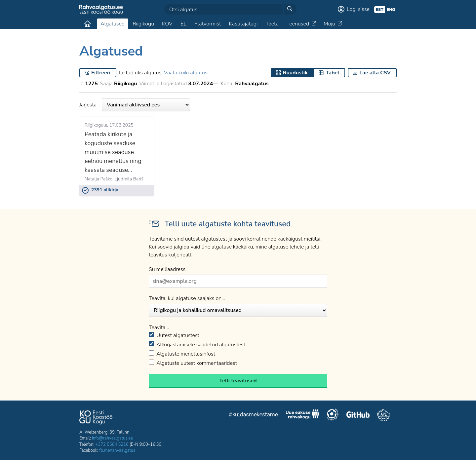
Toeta (272, 24)
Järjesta (135, 105)
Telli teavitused (238, 381)
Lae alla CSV (375, 73)
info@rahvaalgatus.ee (112, 438)
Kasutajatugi (243, 24)
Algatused (113, 24)
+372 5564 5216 (112, 444)
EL (183, 24)
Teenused (298, 24)
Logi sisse (358, 9)
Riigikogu (143, 24)
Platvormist (208, 24)
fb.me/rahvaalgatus (117, 450)
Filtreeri (101, 73)
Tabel (332, 73)
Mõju (329, 24)
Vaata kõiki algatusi (186, 73)
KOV (167, 24)
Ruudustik (295, 73)
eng (391, 10)
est (380, 10)
